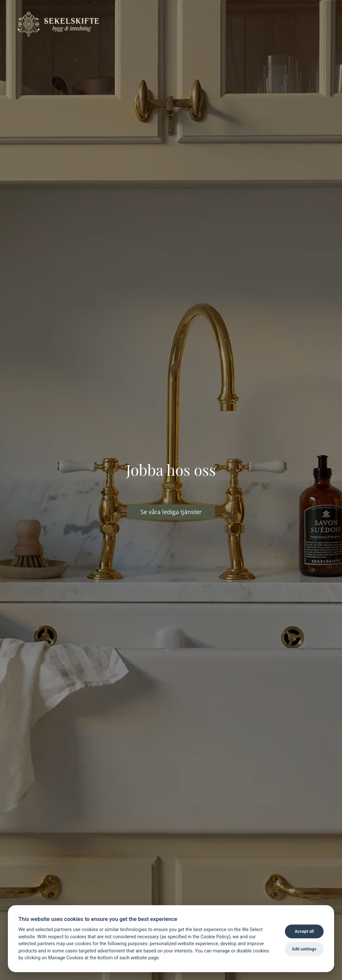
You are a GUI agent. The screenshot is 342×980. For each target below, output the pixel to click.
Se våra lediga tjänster (171, 512)
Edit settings (304, 949)
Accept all (304, 931)
